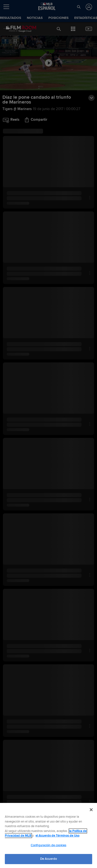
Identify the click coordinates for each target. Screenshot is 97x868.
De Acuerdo (48, 859)
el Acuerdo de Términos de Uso (57, 836)
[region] (48, 835)
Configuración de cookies (48, 845)
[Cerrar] (91, 810)
